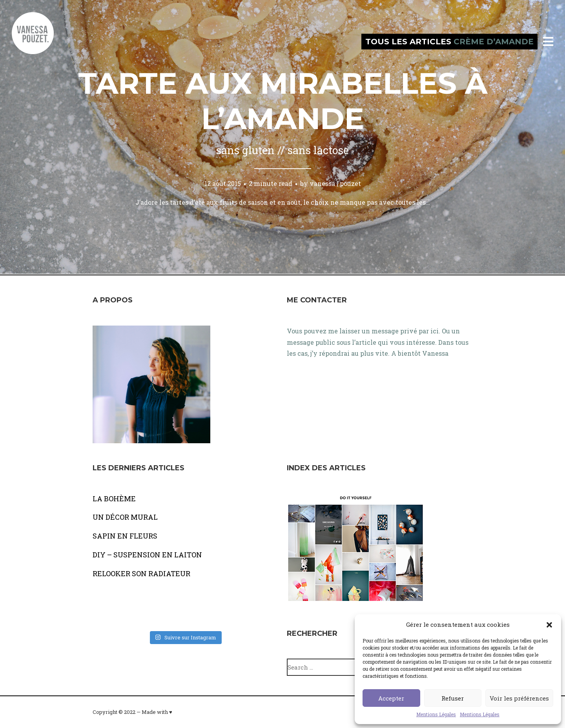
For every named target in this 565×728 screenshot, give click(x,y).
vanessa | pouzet (335, 183)
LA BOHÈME (114, 499)
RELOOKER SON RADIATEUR (141, 573)
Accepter (391, 698)
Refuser (453, 698)
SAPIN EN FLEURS (125, 536)
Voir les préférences (519, 698)
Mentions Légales (436, 714)
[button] (549, 625)
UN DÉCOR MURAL (125, 517)
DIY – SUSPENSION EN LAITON (147, 555)
